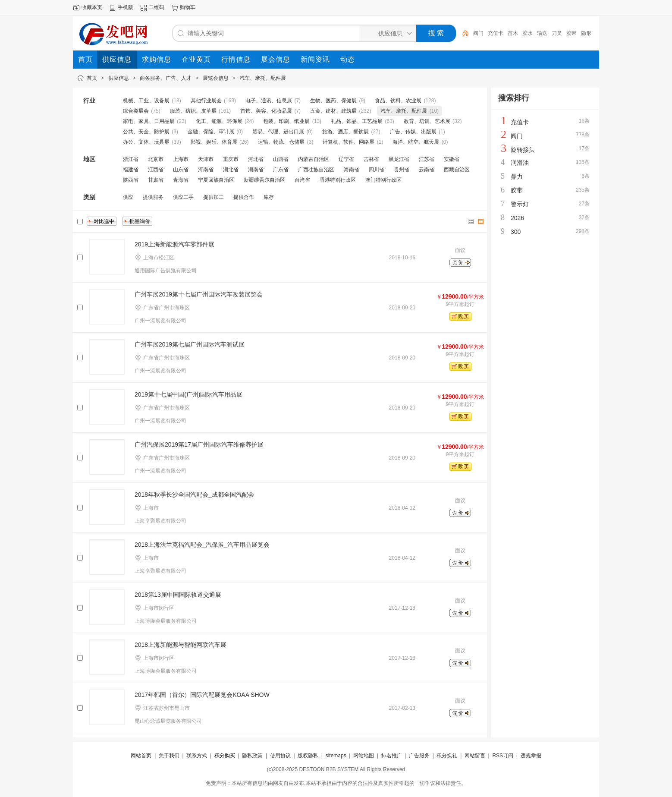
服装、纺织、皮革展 (193, 111)
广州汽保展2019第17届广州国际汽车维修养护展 (199, 444)
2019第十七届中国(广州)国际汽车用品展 (188, 394)
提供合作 (244, 197)
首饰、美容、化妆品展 (266, 111)
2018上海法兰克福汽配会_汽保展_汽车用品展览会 (202, 545)
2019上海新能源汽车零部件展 (174, 244)
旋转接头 (523, 150)
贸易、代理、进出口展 (278, 132)
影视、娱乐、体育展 (214, 142)
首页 (92, 78)
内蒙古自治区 (314, 159)
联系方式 (197, 756)
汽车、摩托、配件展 (263, 78)
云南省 (427, 170)
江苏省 (427, 159)
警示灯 (520, 204)
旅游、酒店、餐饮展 (345, 132)
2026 (517, 218)
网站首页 (141, 756)
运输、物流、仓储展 (281, 142)
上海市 (181, 159)
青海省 (181, 180)
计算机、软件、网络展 (349, 142)
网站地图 (364, 756)
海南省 (352, 170)
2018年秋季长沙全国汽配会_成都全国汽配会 (194, 495)
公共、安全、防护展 (146, 132)
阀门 (478, 33)
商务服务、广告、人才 (166, 78)
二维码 (157, 7)
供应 (128, 197)
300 (516, 232)
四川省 (377, 170)
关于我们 (169, 756)
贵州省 (402, 170)
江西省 (156, 170)
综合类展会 (136, 111)
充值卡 (496, 33)
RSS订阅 (503, 756)
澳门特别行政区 (383, 180)
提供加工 (214, 197)
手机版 (126, 7)
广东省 (281, 170)
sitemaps (336, 756)
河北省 (256, 159)
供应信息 (119, 78)
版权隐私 (308, 756)
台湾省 (302, 180)
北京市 (156, 159)
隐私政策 (252, 756)
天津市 (206, 159)
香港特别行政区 (338, 180)
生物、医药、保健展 (333, 101)
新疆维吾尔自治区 (264, 180)
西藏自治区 (457, 170)
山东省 (181, 170)
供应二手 (183, 197)
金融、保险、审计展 (211, 132)
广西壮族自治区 (316, 170)
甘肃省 (156, 180)
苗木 (513, 33)
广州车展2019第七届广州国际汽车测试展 (190, 344)
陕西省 (131, 180)
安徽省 (452, 159)
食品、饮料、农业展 (398, 101)
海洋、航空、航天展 (416, 142)
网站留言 (475, 756)
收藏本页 (92, 7)
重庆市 (231, 159)
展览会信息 (216, 78)
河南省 (206, 170)
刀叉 (557, 33)
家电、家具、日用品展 (149, 121)
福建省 (131, 170)
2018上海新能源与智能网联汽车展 (181, 645)
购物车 (188, 7)
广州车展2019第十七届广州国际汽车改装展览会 (199, 294)
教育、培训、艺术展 (427, 121)
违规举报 (531, 756)
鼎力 (517, 176)
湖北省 (231, 170)
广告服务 (419, 756)
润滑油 (520, 163)
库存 (269, 197)
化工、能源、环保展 (219, 121)
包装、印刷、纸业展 (286, 121)
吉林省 (371, 159)
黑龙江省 (399, 159)
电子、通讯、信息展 (269, 101)
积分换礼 (447, 756)
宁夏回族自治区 (216, 180)
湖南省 (256, 170)
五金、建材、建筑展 (333, 111)
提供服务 (153, 197)
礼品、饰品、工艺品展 (357, 121)
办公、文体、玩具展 (146, 142)
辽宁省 (346, 159)
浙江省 (131, 159)
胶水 (528, 33)
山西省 (281, 159)
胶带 (572, 33)
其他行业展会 (206, 101)
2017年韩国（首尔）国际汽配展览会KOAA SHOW (202, 695)
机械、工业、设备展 (146, 101)
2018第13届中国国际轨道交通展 (178, 595)
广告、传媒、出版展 (413, 132)
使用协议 (280, 756)
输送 (542, 33)
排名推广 (392, 756)
